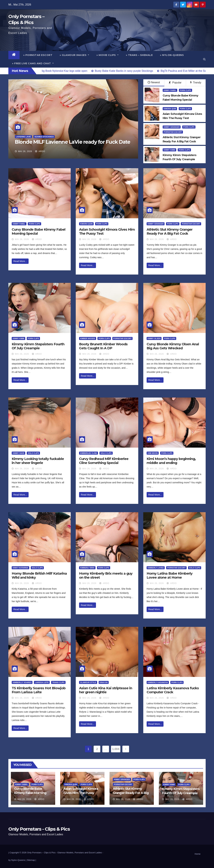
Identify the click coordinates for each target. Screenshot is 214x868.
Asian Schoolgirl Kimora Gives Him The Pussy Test (81, 793)
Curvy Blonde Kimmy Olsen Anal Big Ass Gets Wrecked (173, 346)
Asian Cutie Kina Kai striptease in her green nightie (106, 690)
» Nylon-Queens (172, 55)
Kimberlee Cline (89, 453)
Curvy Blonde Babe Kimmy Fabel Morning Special (30, 793)
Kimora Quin (170, 109)
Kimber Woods (88, 338)
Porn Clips (185, 90)
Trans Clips (58, 682)
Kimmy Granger (172, 127)
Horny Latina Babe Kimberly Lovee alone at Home (170, 575)
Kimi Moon (153, 453)
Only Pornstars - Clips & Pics (39, 829)
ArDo (40, 151)
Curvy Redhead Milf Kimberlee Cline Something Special (104, 461)
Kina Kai (104, 682)
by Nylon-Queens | (18, 860)
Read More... (20, 261)
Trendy (196, 83)
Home (198, 854)
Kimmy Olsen (154, 338)
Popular (175, 83)
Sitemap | (32, 860)
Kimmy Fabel (170, 90)
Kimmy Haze (18, 453)
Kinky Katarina (20, 568)
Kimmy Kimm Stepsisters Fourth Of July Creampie (38, 346)
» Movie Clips (108, 55)
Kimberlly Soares (22, 682)
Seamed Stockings (44, 137)
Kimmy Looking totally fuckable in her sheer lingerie (38, 461)
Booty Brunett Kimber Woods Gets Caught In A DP (103, 346)
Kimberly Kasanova (158, 682)
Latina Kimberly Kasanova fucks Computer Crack (173, 690)
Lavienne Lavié (23, 137)
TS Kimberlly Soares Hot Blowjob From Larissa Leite (39, 690)
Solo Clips (33, 453)
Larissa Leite (42, 682)
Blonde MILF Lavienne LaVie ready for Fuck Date (72, 142)
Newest (154, 82)
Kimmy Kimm (169, 150)
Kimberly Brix (87, 568)
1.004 (116, 749)
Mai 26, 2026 (25, 151)
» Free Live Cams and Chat (33, 63)
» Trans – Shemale (139, 55)
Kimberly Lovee (156, 568)
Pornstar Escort (173, 132)
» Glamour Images (74, 55)
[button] (204, 59)
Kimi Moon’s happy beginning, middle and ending (171, 461)
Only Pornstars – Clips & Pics (41, 853)
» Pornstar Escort (38, 55)
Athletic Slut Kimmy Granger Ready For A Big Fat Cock (170, 231)
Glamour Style (88, 682)
